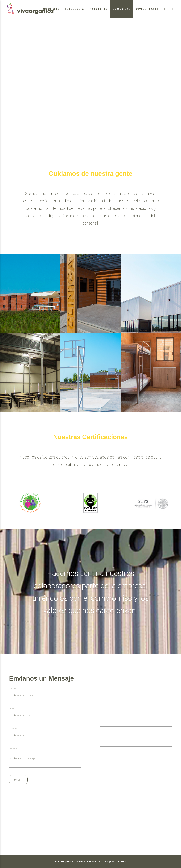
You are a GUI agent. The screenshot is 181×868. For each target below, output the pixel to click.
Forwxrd (120, 862)
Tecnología (74, 9)
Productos (98, 9)
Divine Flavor (148, 9)
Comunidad (122, 9)
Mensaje (13, 748)
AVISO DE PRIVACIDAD (90, 862)
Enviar (18, 780)
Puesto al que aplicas (111, 764)
